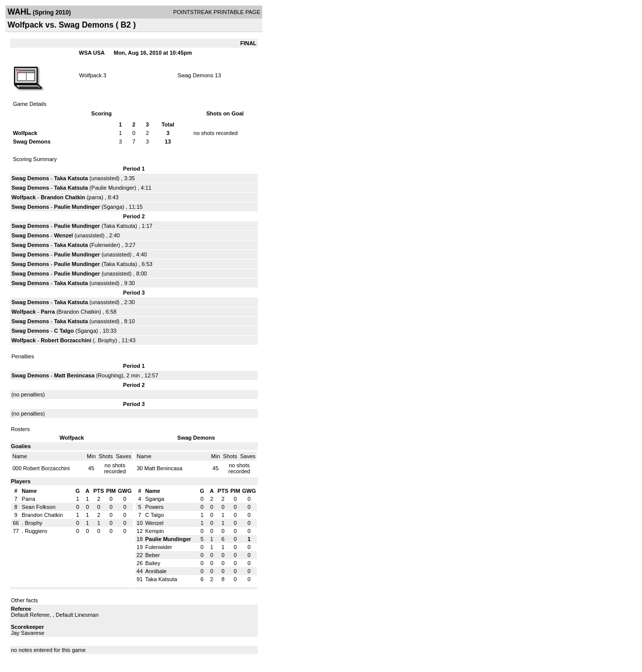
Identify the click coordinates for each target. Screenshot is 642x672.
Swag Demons (196, 75)
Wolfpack (91, 75)
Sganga (113, 207)
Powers (154, 507)
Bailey (152, 563)
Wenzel (64, 235)
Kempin (154, 531)
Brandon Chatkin (63, 197)
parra (95, 197)
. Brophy (105, 340)
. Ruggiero (34, 531)
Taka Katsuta (71, 178)
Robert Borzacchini (66, 340)
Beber (152, 555)
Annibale (156, 571)
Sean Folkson (38, 507)
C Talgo (64, 331)
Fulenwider (105, 245)
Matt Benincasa (74, 375)
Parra (48, 312)
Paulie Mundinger (113, 188)
